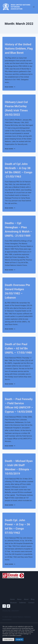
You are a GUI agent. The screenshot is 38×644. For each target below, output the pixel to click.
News (19, 599)
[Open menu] (34, 7)
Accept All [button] (19, 639)
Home (12, 599)
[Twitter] (8, 606)
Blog (33, 599)
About (26, 599)
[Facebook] (4, 606)
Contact (31, 603)
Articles (8, 40)
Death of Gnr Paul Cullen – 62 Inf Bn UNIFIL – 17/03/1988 (18, 348)
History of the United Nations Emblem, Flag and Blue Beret (19, 49)
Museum (13, 603)
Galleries (23, 603)
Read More (10, 87)
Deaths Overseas (11, 160)
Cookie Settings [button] (8, 639)
